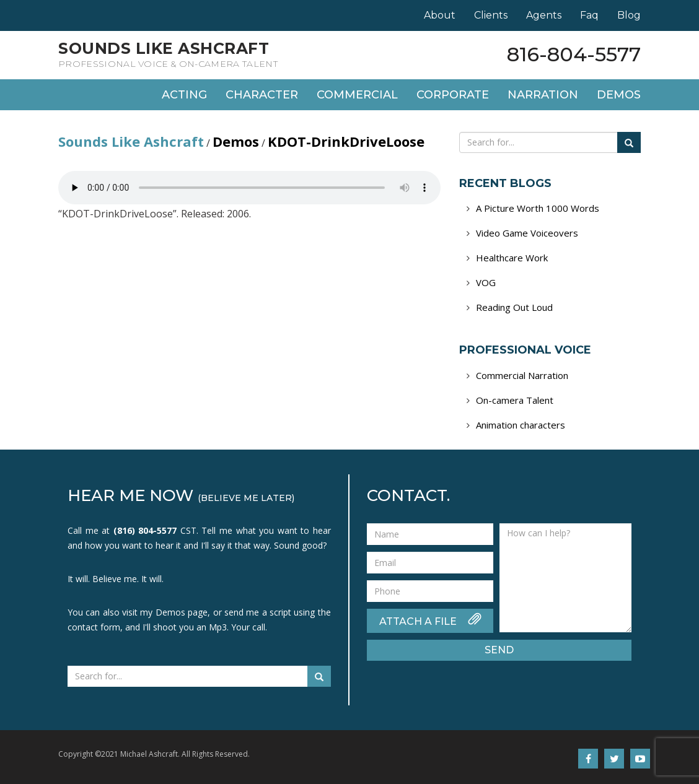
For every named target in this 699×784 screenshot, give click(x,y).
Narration (543, 95)
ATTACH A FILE (430, 620)
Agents (544, 15)
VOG (486, 282)
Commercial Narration (522, 375)
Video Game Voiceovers (527, 233)
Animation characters (521, 425)
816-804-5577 (574, 54)
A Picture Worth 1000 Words (538, 208)
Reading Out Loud (514, 307)
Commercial (357, 95)
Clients (491, 15)
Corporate (453, 95)
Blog (629, 15)
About (440, 15)
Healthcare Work (512, 258)
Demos (619, 95)
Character (262, 95)
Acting (184, 95)
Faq (589, 15)
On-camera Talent (515, 400)
